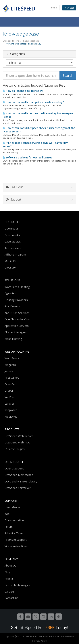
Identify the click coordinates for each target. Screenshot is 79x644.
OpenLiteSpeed (14, 468)
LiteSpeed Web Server (19, 436)
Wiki (7, 514)
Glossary (10, 267)
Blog (7, 572)
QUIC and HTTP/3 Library (21, 481)
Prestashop (12, 377)
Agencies (10, 293)
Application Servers (17, 326)
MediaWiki (11, 417)
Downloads (12, 228)
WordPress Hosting (17, 287)
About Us (10, 565)
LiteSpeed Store (11, 41)
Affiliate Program (15, 254)
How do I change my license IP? (23, 91)
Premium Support (16, 540)
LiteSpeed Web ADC (17, 442)
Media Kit (10, 261)
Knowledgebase (31, 41)
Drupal (9, 391)
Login (54, 8)
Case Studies (13, 241)
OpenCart (11, 384)
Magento (10, 365)
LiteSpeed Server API (18, 488)
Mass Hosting (13, 339)
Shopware (11, 410)
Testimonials (13, 248)
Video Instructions (16, 546)
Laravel (9, 404)
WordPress (12, 358)
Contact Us (11, 598)
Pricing (9, 578)
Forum (9, 527)
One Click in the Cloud (18, 319)
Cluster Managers (16, 332)
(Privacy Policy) (40, 641)
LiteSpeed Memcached (19, 475)
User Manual (12, 507)
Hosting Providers (16, 300)
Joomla (9, 371)
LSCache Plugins (15, 449)
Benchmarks (12, 235)
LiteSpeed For (36, 627)
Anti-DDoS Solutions (17, 313)
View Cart (69, 8)
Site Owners (12, 306)
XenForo (10, 397)
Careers (10, 591)
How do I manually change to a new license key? (33, 102)
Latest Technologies (17, 585)
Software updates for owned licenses (27, 158)
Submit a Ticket (14, 533)
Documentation (14, 520)
